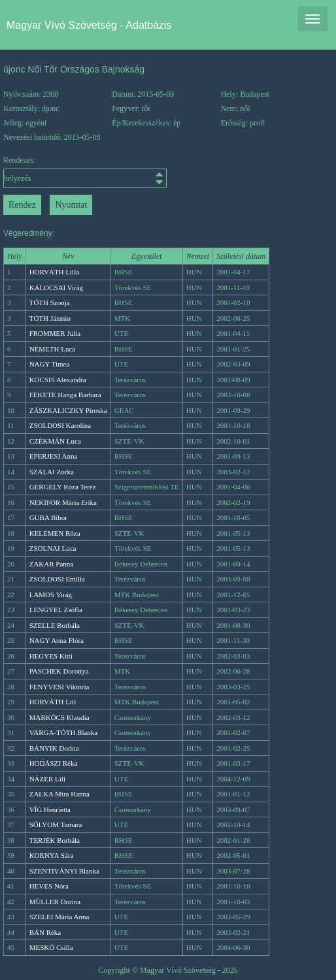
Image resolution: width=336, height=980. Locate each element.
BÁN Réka (45, 932)
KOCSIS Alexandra (58, 380)
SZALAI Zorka (52, 472)
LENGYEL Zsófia (56, 610)
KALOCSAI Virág (57, 287)
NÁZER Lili (47, 779)
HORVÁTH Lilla (54, 272)
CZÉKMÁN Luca (55, 441)
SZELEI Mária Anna (59, 917)
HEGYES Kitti (51, 656)
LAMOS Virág (51, 595)
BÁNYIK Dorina (54, 748)
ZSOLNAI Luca (53, 548)
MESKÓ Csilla (51, 947)
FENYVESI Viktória (59, 687)
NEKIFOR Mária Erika (63, 502)
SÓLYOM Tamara (56, 825)
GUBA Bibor (48, 517)
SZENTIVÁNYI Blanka (64, 871)
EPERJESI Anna (54, 456)
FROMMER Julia (55, 333)
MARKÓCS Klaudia (59, 717)
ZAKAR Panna (52, 564)
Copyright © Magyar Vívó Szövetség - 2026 (168, 970)
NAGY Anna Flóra (57, 640)
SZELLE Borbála (55, 625)
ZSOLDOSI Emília (57, 579)
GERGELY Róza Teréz (63, 487)
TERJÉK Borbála (55, 840)
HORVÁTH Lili (53, 702)
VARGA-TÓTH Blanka (64, 732)
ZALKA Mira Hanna (59, 794)
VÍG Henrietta (50, 809)
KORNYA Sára (52, 855)
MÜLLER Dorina (55, 902)
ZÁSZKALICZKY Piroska (68, 410)
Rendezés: (44, 171)
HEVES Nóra (49, 886)
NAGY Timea (50, 364)
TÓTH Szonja (50, 302)
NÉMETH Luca (53, 349)
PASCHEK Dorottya (59, 671)
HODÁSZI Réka (54, 763)
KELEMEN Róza (55, 533)
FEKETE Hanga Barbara (65, 395)
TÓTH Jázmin (50, 318)
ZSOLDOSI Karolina (60, 425)
